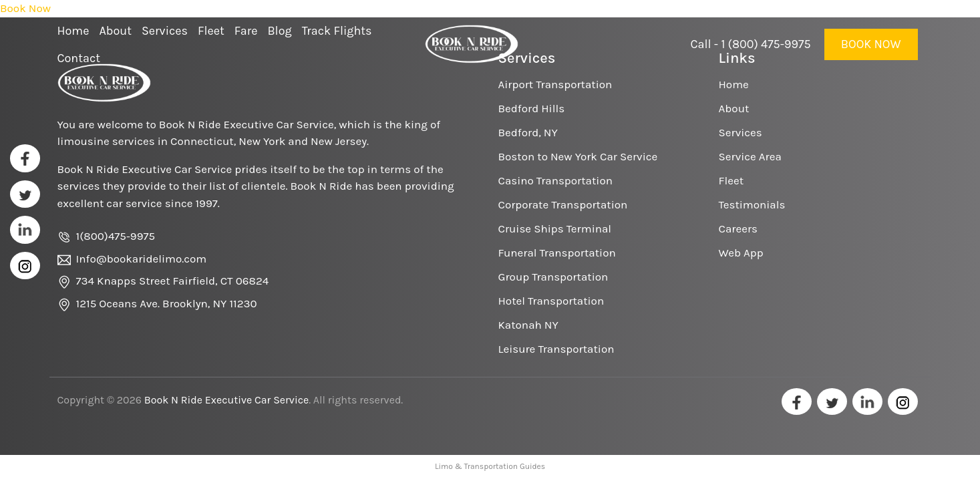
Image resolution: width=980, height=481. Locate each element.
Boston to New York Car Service (578, 156)
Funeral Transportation (557, 253)
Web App (741, 253)
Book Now (871, 44)
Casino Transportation (555, 180)
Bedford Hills (532, 108)
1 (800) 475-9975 (766, 44)
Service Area (750, 156)
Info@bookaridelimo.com (142, 259)
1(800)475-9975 (116, 236)
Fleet (731, 180)
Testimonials (752, 204)
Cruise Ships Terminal (555, 228)
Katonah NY (528, 325)
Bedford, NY (528, 132)
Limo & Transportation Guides (490, 466)
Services (741, 132)
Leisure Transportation (556, 349)
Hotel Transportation (551, 301)
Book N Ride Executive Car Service (226, 400)
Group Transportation (553, 277)
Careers (738, 228)
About (734, 108)
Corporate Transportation (563, 204)
